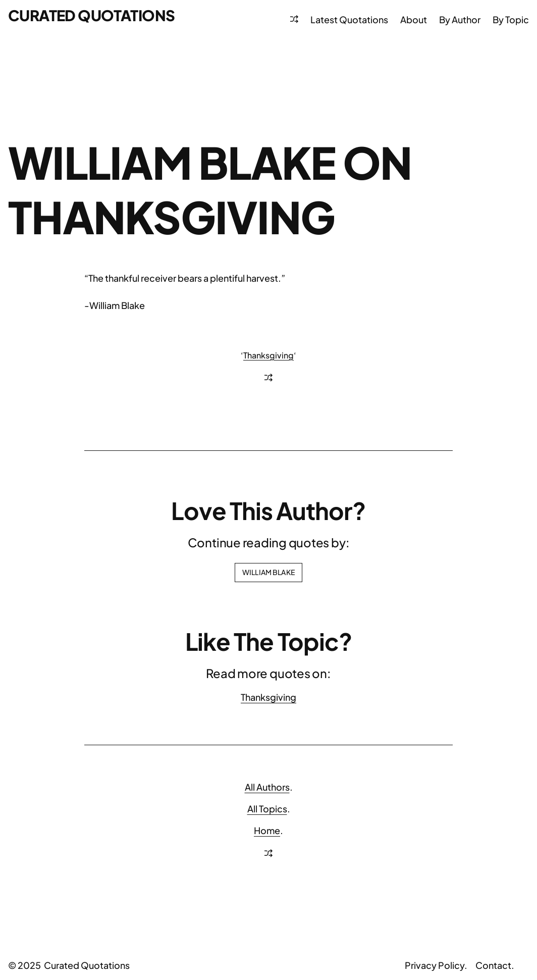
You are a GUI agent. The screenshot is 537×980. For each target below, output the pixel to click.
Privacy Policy (435, 965)
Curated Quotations (91, 15)
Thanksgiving (268, 355)
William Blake (268, 572)
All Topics (267, 809)
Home (267, 830)
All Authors (267, 787)
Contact (493, 965)
